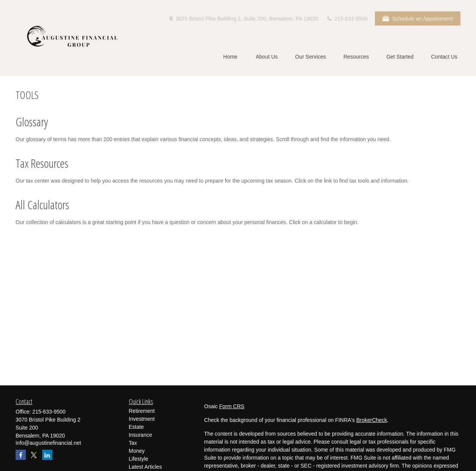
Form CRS (232, 406)
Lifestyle (139, 459)
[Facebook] (21, 455)
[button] (230, 56)
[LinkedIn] (47, 455)
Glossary (32, 122)
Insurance (140, 435)
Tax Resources (42, 163)
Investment (142, 419)
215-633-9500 (347, 19)
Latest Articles (145, 467)
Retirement (142, 411)
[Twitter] (34, 455)
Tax (133, 443)
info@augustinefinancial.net (48, 443)
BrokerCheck (372, 420)
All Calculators (42, 204)
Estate (136, 427)
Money (137, 451)
